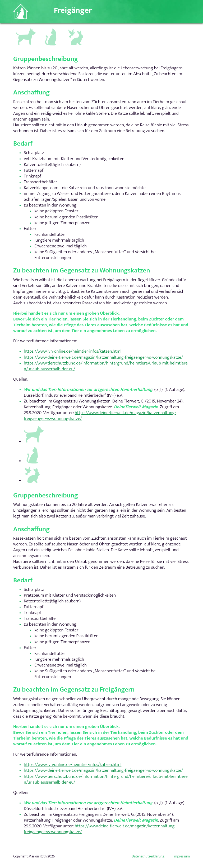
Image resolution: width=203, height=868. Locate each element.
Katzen (49, 29)
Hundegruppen (25, 30)
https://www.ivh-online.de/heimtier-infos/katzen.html (73, 352)
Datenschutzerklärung (148, 857)
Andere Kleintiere (76, 31)
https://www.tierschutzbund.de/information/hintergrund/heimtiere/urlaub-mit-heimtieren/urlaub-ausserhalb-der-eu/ (106, 366)
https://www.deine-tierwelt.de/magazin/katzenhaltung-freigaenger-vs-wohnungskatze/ (103, 357)
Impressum (182, 857)
